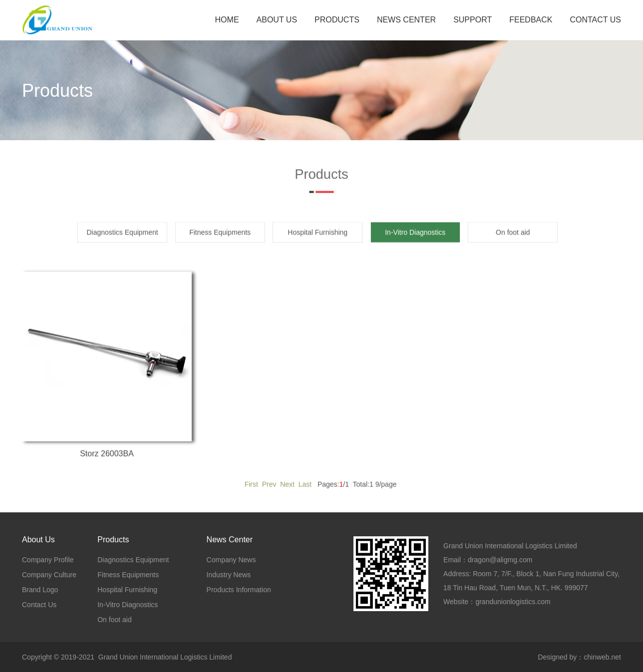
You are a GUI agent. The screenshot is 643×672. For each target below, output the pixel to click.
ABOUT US (277, 20)
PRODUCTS (337, 20)
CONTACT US (595, 20)
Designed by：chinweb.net (579, 657)
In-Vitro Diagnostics (128, 605)
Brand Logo (40, 590)
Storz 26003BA (107, 461)
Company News (231, 560)
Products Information (239, 590)
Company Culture (49, 575)
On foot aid (513, 240)
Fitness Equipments (220, 240)
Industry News (229, 575)
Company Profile (48, 560)
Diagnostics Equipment (123, 240)
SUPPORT (473, 20)
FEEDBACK (531, 20)
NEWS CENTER (406, 20)
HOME (227, 20)
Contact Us (39, 605)
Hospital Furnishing (318, 240)
